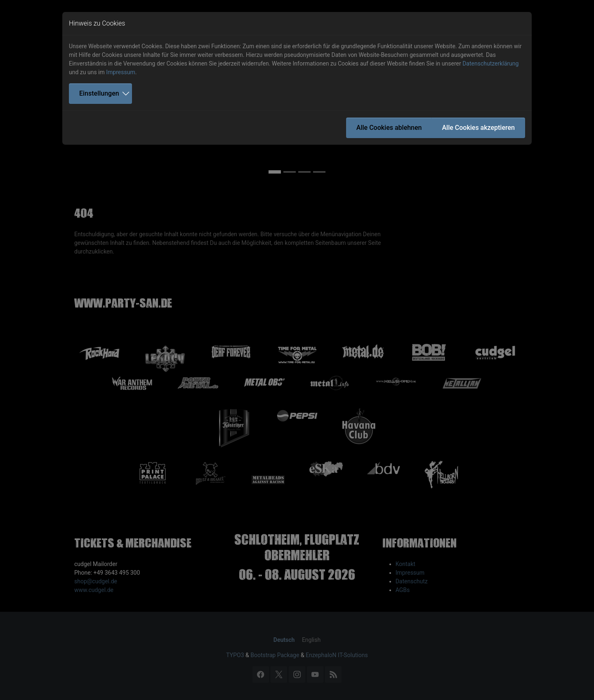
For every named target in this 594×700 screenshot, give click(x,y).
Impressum (120, 72)
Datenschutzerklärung (490, 63)
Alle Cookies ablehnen (389, 128)
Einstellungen (99, 93)
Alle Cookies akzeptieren (478, 128)
